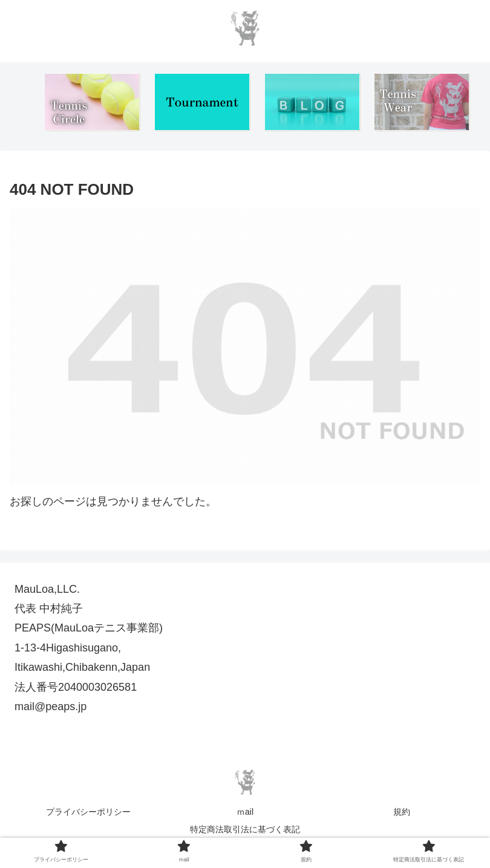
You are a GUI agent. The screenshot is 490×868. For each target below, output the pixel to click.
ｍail (245, 812)
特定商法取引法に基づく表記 (245, 829)
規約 (402, 812)
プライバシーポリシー (88, 812)
